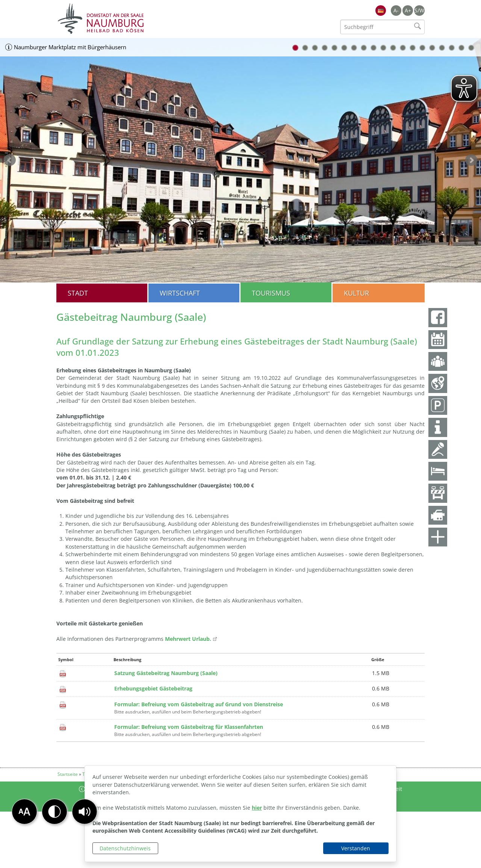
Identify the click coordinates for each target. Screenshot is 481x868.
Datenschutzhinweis (125, 848)
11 (393, 48)
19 (471, 48)
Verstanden (356, 848)
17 (452, 48)
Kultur (356, 293)
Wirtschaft (180, 293)
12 (403, 48)
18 (461, 48)
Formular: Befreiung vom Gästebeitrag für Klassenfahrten (189, 727)
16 (442, 48)
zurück (10, 160)
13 (413, 48)
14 (422, 48)
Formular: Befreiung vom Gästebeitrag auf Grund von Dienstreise (199, 704)
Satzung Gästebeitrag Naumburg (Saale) (166, 673)
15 (432, 48)
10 (383, 48)
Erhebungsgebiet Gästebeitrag (153, 688)
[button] (85, 812)
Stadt (78, 293)
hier (257, 808)
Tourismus (271, 293)
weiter (471, 160)
